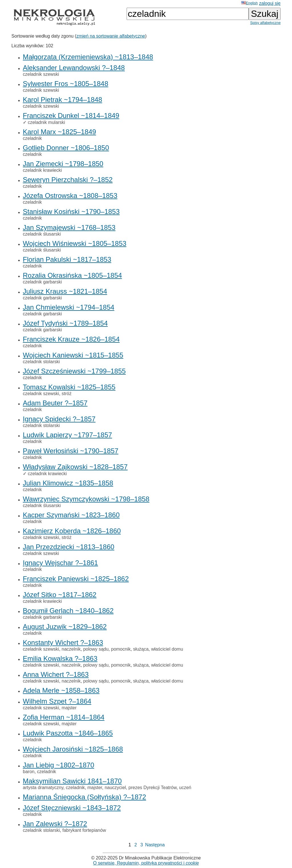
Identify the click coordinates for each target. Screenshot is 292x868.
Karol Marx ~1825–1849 (59, 132)
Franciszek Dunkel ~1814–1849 (71, 116)
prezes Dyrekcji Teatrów (153, 788)
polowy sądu (96, 649)
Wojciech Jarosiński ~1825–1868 (73, 749)
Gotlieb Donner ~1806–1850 (66, 148)
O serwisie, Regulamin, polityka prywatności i (146, 863)
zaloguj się (270, 3)
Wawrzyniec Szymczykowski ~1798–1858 (86, 499)
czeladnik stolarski (41, 362)
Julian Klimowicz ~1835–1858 (68, 483)
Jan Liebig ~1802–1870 (58, 765)
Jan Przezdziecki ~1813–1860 (69, 547)
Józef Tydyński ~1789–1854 (65, 323)
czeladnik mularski (46, 122)
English (250, 3)
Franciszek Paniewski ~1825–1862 (76, 579)
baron (29, 772)
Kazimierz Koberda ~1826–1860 (72, 531)
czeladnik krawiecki (42, 170)
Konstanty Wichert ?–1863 (63, 643)
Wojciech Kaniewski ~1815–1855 (73, 355)
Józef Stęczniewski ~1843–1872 (72, 808)
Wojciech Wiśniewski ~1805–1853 (75, 243)
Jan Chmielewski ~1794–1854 (69, 307)
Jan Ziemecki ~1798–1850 (63, 164)
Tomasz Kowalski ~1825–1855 (69, 387)
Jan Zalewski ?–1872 (55, 824)
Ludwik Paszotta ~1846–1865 (68, 733)
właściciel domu (167, 649)
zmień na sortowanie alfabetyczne (111, 36)
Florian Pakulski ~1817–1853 (67, 259)
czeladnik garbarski (42, 282)
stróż (67, 394)
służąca (141, 649)
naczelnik (71, 649)
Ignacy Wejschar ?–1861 (60, 563)
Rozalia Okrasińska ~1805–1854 (72, 275)
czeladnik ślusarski (42, 234)
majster (69, 708)
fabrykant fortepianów (84, 830)
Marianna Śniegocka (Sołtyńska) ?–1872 (84, 797)
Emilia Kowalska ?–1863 (60, 658)
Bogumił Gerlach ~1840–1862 (68, 611)
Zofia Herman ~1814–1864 (64, 717)
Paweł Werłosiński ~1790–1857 (71, 451)
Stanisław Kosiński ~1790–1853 (71, 212)
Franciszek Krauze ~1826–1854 (71, 339)
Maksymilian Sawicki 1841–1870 (72, 781)
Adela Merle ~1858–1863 (61, 690)
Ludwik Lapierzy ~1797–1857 (67, 435)
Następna (155, 845)
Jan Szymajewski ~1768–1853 (69, 227)
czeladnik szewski (41, 74)
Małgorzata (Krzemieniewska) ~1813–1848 (88, 57)
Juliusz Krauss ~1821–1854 (65, 291)
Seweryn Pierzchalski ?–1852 (68, 180)
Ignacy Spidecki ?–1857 (59, 419)
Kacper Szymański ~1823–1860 (71, 515)
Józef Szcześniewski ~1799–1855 (74, 371)
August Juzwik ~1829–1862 (65, 627)
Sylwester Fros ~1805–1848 (66, 84)
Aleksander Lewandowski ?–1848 (74, 68)
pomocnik (121, 649)
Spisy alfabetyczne (265, 23)
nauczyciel (115, 788)
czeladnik (32, 138)
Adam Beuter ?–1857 (55, 403)
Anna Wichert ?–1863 (56, 674)
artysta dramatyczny (43, 788)
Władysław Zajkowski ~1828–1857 (75, 467)
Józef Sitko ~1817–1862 (60, 595)
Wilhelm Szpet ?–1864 (57, 701)
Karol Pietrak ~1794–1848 (62, 100)
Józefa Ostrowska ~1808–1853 (70, 196)
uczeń (185, 788)
